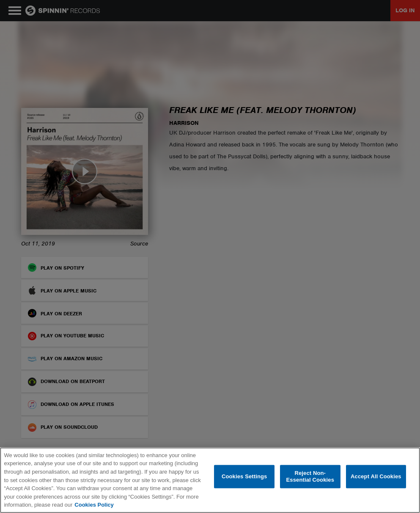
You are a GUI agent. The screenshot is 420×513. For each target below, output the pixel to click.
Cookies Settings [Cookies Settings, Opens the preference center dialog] (244, 476)
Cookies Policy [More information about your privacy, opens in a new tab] (94, 505)
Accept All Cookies (376, 476)
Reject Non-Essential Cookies (310, 477)
